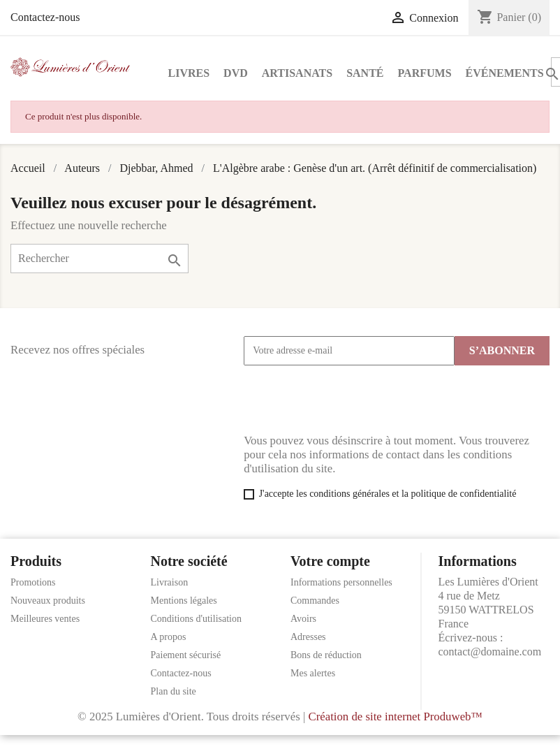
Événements (505, 73)
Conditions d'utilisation (196, 619)
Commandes (315, 601)
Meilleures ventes (45, 619)
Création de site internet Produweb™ (395, 717)
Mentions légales (184, 601)
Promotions (33, 582)
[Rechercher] (100, 259)
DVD (236, 73)
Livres (189, 73)
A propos (169, 637)
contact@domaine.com (490, 652)
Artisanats (297, 73)
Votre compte (330, 561)
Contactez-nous (45, 17)
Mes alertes (313, 673)
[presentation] (350, 400)
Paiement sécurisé (186, 655)
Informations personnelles (341, 582)
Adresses (308, 637)
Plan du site (174, 691)
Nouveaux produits (48, 601)
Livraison (170, 582)
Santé (365, 73)
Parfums (425, 73)
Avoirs (303, 619)
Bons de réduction (326, 655)
